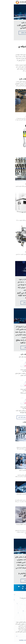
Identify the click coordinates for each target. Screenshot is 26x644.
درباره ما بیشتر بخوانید (12, 33)
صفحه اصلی (22, 609)
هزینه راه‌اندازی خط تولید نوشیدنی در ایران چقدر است (14, 495)
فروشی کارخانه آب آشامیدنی (18, 116)
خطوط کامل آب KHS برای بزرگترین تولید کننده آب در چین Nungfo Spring (13, 412)
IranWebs (7, 640)
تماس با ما (13, 581)
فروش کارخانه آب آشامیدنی (18, 152)
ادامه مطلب (13, 348)
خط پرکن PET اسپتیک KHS (18, 184)
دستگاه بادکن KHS (20, 218)
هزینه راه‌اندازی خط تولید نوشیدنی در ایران (15, 470)
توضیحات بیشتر (13, 303)
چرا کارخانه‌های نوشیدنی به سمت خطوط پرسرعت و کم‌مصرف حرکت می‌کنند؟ (13, 525)
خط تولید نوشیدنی (20, 442)
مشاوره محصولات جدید (19, 616)
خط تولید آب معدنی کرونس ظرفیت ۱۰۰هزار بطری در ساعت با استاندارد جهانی (13, 374)
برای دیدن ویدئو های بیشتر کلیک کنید (13, 417)
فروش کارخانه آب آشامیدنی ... (19, 154)
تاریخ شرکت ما (21, 612)
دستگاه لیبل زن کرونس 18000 (18, 252)
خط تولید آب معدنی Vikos (13, 393)
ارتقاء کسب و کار (21, 618)
